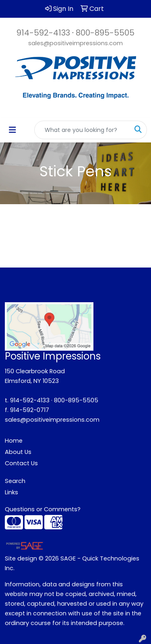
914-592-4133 (43, 33)
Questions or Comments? (43, 509)
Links (11, 492)
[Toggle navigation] (12, 130)
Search (15, 481)
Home (14, 441)
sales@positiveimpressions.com (75, 43)
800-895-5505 (105, 33)
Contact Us (21, 463)
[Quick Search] (82, 130)
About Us (18, 452)
